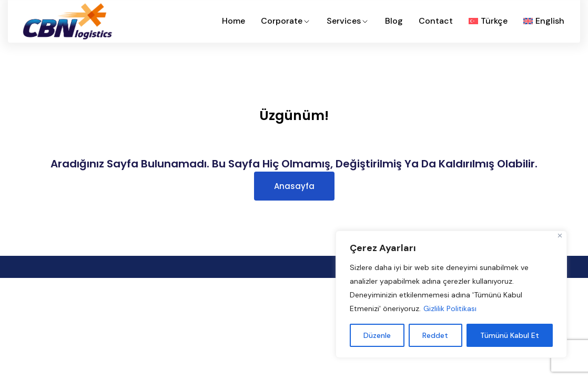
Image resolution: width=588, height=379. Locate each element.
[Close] (560, 236)
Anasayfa (294, 186)
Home (234, 21)
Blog (394, 21)
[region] (451, 294)
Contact (436, 21)
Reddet (435, 335)
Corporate (286, 21)
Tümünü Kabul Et (510, 335)
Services (348, 21)
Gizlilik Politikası (450, 308)
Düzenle (377, 335)
